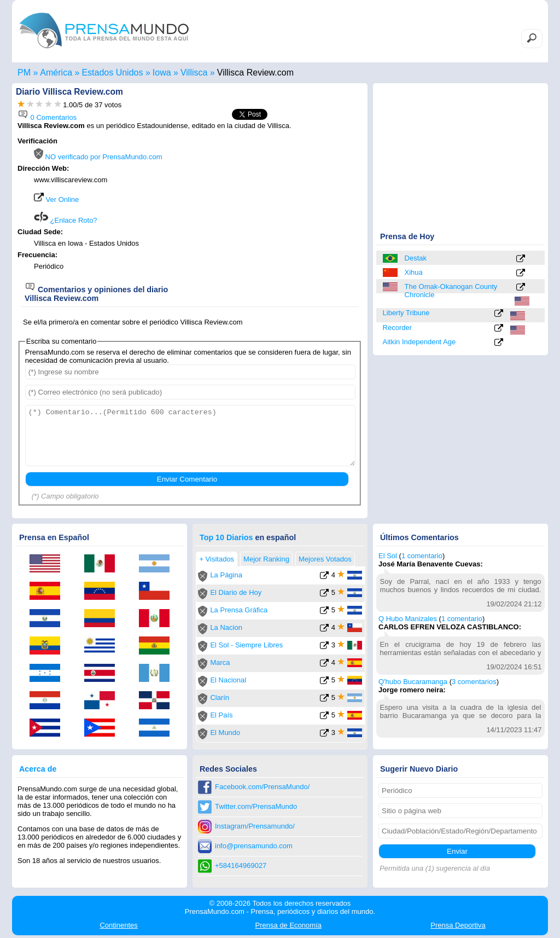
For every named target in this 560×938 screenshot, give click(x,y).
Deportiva (458, 925)
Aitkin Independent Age (419, 342)
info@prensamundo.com (254, 846)
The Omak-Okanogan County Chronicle (451, 291)
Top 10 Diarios (226, 537)
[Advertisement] (270, 206)
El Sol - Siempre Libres (246, 645)
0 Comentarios (47, 117)
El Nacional (228, 680)
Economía (288, 925)
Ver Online (56, 199)
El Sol (388, 556)
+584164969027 (241, 865)
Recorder (397, 328)
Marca (220, 662)
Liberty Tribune (406, 313)
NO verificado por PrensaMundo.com (98, 157)
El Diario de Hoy (236, 592)
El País (221, 715)
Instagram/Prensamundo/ (255, 826)
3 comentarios (474, 682)
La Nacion (226, 627)
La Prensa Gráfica (239, 610)
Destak (416, 258)
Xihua (414, 272)
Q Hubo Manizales (408, 619)
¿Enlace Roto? (66, 220)
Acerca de (38, 769)
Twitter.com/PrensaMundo (256, 806)
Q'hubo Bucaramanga (413, 682)
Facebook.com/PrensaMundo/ (262, 787)
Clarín (220, 697)
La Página (226, 575)
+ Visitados (217, 559)
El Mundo (225, 733)
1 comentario (422, 556)
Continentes (118, 925)
